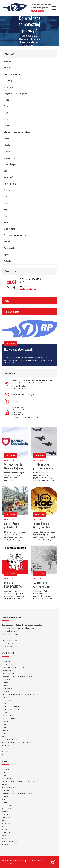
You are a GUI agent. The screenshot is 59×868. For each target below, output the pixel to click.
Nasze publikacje (10, 184)
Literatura (8, 145)
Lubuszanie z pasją (10, 164)
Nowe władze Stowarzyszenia (19, 349)
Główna (6, 769)
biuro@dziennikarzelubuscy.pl (23, 394)
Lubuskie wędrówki (11, 158)
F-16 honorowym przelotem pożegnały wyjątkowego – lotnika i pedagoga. (43, 466)
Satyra (6, 209)
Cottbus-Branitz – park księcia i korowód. (13, 525)
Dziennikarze (8, 87)
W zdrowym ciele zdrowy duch (15, 235)
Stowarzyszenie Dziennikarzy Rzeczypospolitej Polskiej (41, 8)
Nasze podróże (9, 177)
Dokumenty (8, 80)
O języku (7, 190)
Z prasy (7, 255)
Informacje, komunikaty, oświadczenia (18, 132)
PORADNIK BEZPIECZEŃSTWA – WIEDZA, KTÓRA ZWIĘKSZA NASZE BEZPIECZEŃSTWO (14, 584)
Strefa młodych (10, 229)
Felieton (7, 100)
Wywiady (7, 242)
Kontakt (6, 845)
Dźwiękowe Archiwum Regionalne (16, 93)
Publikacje (7, 790)
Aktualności (8, 61)
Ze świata (7, 261)
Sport (6, 222)
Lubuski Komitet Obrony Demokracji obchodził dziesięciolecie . (42, 525)
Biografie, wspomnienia (12, 74)
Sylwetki (6, 835)
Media (6, 171)
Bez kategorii (9, 68)
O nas (6, 197)
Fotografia (8, 119)
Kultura (7, 139)
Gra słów (7, 126)
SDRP (6, 216)
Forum (6, 113)
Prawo (6, 203)
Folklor (6, 106)
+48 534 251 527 (18, 401)
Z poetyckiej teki (10, 248)
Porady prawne (9, 787)
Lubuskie (7, 151)
